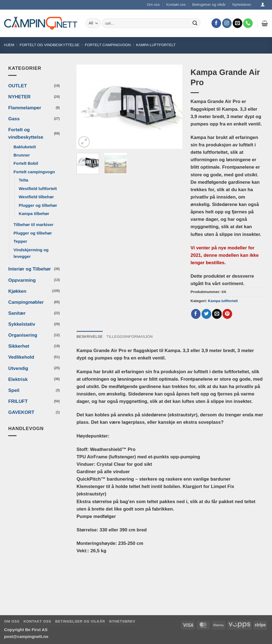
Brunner (22, 155)
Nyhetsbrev (242, 5)
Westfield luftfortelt (38, 189)
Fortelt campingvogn (108, 45)
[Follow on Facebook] (216, 23)
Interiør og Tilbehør (30, 269)
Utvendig (18, 368)
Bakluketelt (25, 147)
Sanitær (17, 313)
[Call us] (248, 23)
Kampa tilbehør (34, 214)
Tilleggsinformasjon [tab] (130, 337)
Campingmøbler (26, 302)
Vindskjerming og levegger (31, 253)
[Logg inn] (263, 5)
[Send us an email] (237, 23)
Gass (14, 119)
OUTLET (18, 86)
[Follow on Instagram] (227, 23)
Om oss (153, 5)
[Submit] (195, 23)
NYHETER (19, 97)
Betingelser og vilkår (209, 5)
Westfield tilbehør (36, 197)
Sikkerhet (19, 346)
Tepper (20, 241)
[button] (265, 23)
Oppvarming (22, 280)
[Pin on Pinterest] (227, 314)
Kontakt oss (176, 5)
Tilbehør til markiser (34, 225)
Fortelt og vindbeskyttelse (50, 45)
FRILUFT (18, 401)
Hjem (9, 45)
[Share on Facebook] (196, 314)
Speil (14, 390)
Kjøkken (17, 291)
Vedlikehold (21, 357)
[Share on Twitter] (206, 314)
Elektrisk (18, 379)
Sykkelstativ (22, 324)
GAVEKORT (21, 412)
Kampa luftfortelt (156, 45)
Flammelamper (25, 108)
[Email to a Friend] (217, 314)
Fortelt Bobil (26, 163)
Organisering (23, 335)
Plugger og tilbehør (38, 205)
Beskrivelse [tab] (90, 337)
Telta (23, 180)
